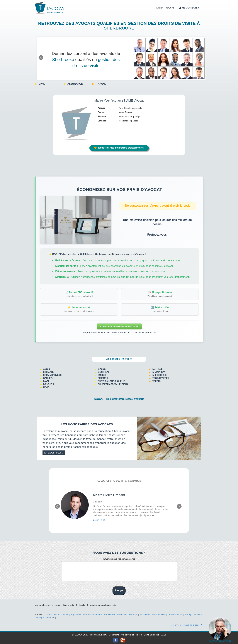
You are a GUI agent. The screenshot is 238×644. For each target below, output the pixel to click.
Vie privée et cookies (131, 635)
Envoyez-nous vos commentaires (119, 559)
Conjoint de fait (175, 615)
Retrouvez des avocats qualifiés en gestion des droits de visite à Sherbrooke (119, 26)
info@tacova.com (98, 635)
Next (200, 58)
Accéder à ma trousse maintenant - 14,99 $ (119, 326)
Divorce (49, 615)
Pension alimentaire (92, 615)
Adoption (50, 618)
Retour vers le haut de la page (186, 625)
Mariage (40, 618)
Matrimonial (109, 615)
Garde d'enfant (61, 615)
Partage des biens (193, 615)
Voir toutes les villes (119, 359)
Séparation (76, 615)
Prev (41, 58)
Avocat (170, 8)
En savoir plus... (54, 453)
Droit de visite (159, 615)
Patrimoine (122, 615)
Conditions (114, 635)
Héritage (133, 615)
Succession (145, 615)
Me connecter (189, 8)
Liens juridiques (151, 635)
